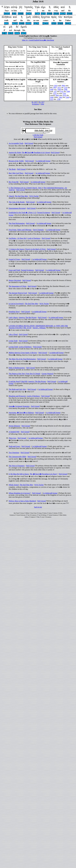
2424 (56, 86)
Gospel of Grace (14, 259)
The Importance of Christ (17, 286)
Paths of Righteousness (17, 368)
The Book (12, 169)
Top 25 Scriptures (32, 515)
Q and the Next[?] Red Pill (18, 381)
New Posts (34, 513)
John (42, 104)
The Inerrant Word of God (18, 293)
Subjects (33, 517)
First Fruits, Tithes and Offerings (20, 230)
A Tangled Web (14, 432)
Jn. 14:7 (42, 102)
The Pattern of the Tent (17, 374)
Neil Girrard (38, 137)
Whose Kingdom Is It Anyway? (20, 493)
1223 (52, 99)
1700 (59, 99)
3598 (59, 89)
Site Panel (16, 513)
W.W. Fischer (34, 196)
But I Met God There (16, 173)
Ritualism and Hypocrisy (17, 396)
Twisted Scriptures (44, 213)
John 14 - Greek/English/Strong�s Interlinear (38, 40)
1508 (67, 97)
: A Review (23, 353)
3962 (61, 97)
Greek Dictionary (21, 515)
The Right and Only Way (17, 389)
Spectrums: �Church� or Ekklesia (21, 413)
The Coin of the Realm (17, 202)
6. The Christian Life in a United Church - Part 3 (26, 188)
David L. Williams (39, 328)
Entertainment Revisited (17, 208)
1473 (59, 88)
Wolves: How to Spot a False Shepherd (22, 501)
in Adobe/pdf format (43, 161)
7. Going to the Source (17, 249)
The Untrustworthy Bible (17, 457)
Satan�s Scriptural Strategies (19, 406)
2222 (55, 93)
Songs (40, 513)
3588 (52, 89)
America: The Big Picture (28, 317)
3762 (64, 93)
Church (11, 196)
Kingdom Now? (14, 312)
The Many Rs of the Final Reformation (22, 359)
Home (22, 513)
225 (55, 91)
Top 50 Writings (43, 515)
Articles (56, 513)
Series (50, 513)
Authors (27, 517)
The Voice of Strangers (17, 466)
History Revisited (15, 280)
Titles (38, 517)
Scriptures (35, 104)
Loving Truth (13, 347)
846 (55, 88)
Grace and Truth (14, 270)
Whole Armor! (14, 485)
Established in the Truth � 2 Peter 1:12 (22, 213)
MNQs (27, 513)
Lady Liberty (13, 317)
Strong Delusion (14, 426)
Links (43, 517)
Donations (49, 517)
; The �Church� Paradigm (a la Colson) (29, 152)
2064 (57, 95)
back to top (38, 507)
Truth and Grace (14, 446)
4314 (64, 95)
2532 (62, 91)
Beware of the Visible (16, 161)
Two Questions (14, 453)
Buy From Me (14, 182)
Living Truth (13, 341)
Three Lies (12, 438)
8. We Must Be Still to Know (19, 474)
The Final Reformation (17, 223)
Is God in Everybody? (16, 304)
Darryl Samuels (38, 230)
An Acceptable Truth (16, 143)
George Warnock (48, 374)
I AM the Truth (38, 135)
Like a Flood (13, 334)
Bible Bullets (63, 515)
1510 (66, 88)
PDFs (61, 513)
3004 (63, 86)
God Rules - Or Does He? (18, 238)
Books (45, 513)
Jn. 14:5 (34, 102)
